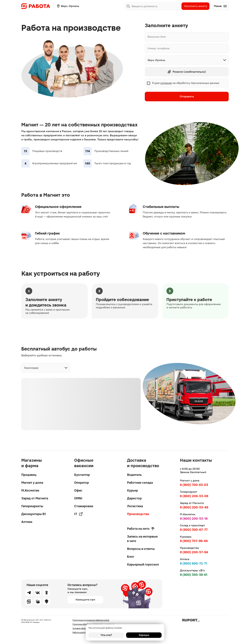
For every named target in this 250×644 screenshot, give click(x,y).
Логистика (135, 506)
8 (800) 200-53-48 (194, 507)
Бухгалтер (82, 475)
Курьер (133, 490)
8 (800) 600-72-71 (194, 563)
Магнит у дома (32, 483)
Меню (220, 6)
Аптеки (27, 522)
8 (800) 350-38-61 (194, 575)
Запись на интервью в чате (142, 539)
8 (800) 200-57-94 (194, 552)
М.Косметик (30, 490)
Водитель (134, 475)
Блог (131, 557)
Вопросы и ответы (141, 549)
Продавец (29, 475)
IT (79, 514)
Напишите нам (85, 600)
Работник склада (140, 483)
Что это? (106, 635)
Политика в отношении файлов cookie (91, 620)
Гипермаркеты (32, 506)
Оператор (82, 483)
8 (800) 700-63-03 (194, 485)
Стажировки (84, 506)
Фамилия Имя (157, 37)
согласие (166, 83)
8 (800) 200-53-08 (194, 496)
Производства (138, 514)
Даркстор (134, 498)
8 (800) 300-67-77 (194, 530)
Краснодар (31, 368)
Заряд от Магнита (35, 498)
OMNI (78, 498)
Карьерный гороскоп (143, 564)
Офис (78, 490)
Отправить (187, 96)
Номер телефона (159, 48)
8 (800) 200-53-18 (194, 519)
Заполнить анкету (196, 6)
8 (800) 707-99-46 (194, 541)
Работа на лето (141, 529)
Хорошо (144, 635)
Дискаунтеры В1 (34, 514)
